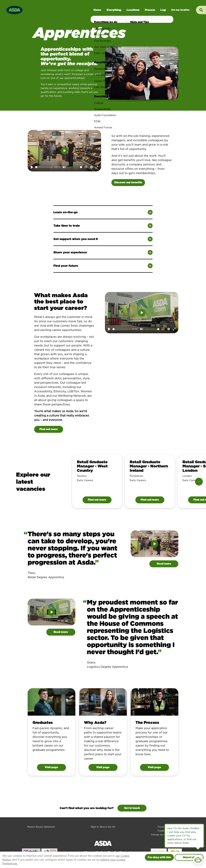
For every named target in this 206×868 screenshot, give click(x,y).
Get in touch (132, 808)
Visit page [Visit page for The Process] (154, 767)
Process (150, 10)
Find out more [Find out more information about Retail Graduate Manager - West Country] (97, 500)
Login (164, 10)
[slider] (44, 167)
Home (97, 10)
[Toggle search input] (201, 10)
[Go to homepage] (14, 10)
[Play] (32, 167)
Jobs (180, 10)
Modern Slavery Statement (41, 827)
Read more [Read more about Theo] (164, 564)
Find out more (49, 429)
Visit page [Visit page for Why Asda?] (103, 767)
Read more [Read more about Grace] (61, 632)
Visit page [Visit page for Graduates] (51, 767)
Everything (114, 10)
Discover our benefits (128, 182)
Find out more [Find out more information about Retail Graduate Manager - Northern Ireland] (150, 500)
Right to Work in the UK (103, 827)
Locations (133, 10)
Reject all (189, 857)
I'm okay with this (159, 857)
